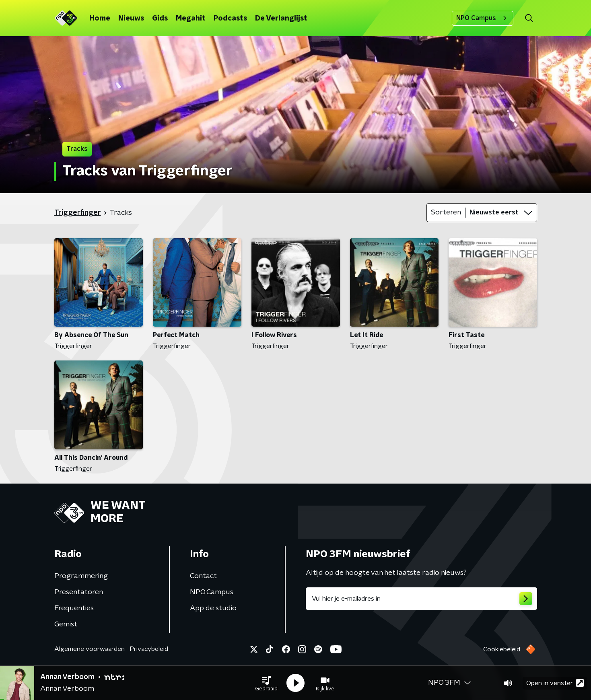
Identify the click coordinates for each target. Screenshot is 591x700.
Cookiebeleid (502, 649)
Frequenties (74, 608)
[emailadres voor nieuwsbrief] (421, 599)
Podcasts (230, 19)
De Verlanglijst (281, 19)
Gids (160, 19)
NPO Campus (483, 18)
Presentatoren (79, 592)
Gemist (66, 624)
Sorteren (446, 212)
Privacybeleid (149, 649)
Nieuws (131, 19)
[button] (266, 683)
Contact (203, 576)
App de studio (213, 608)
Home (100, 19)
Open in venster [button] (555, 683)
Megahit (191, 19)
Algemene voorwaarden (90, 649)
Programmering (81, 576)
